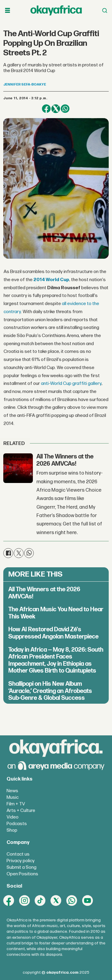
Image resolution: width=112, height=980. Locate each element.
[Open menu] (7, 10)
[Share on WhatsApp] (65, 109)
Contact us (18, 854)
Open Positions (22, 874)
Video (13, 817)
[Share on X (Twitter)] (56, 109)
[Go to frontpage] (56, 10)
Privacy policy (21, 861)
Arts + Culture (21, 811)
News (12, 791)
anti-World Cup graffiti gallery (71, 384)
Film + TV (16, 804)
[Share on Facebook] (46, 109)
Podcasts (17, 824)
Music (13, 797)
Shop (12, 830)
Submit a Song (22, 867)
